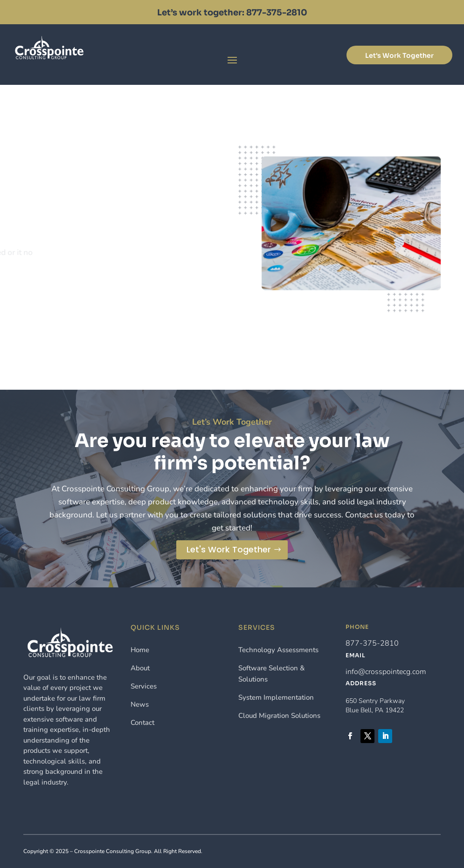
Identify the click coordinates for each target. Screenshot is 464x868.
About (140, 668)
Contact (142, 723)
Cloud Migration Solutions (279, 716)
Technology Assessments (278, 650)
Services (144, 686)
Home (140, 650)
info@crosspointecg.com (386, 672)
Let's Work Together (399, 55)
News (140, 704)
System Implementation (276, 697)
